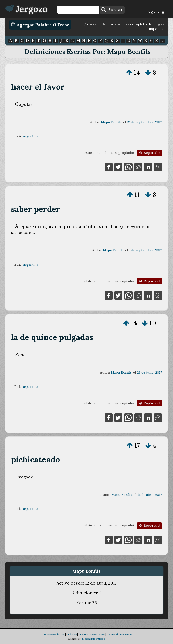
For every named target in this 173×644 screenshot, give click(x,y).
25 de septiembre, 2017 (144, 122)
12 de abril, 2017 (150, 495)
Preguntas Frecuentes (92, 635)
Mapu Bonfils (111, 122)
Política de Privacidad (120, 635)
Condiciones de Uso (53, 635)
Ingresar (156, 12)
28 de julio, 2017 (149, 373)
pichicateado (36, 459)
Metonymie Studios (93, 639)
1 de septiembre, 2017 (145, 250)
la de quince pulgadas (52, 337)
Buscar (112, 10)
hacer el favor (38, 87)
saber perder (36, 209)
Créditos (72, 635)
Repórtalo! (149, 153)
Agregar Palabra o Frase (40, 25)
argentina (31, 136)
